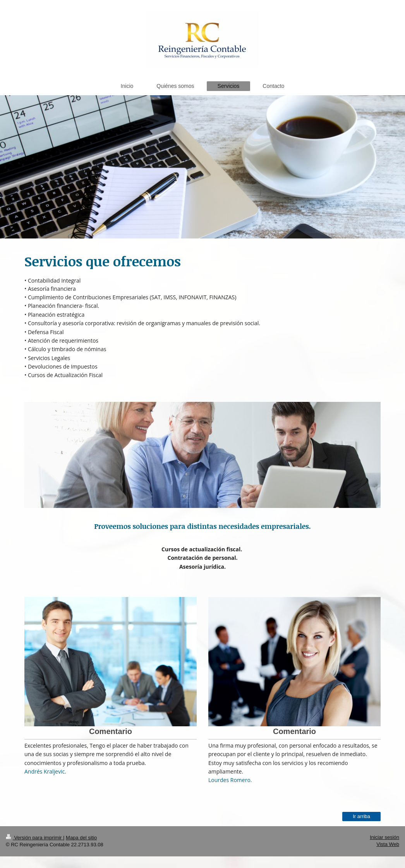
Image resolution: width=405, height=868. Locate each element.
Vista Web (388, 844)
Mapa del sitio (81, 838)
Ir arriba (361, 816)
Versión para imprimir (34, 838)
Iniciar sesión (384, 837)
